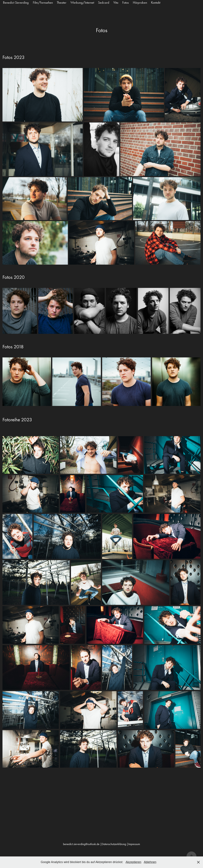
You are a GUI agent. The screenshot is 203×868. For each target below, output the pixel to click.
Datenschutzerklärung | (115, 844)
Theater (62, 2)
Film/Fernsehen (43, 2)
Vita (116, 2)
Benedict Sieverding (16, 2)
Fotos (126, 2)
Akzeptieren (133, 862)
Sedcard (104, 2)
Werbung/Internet (82, 2)
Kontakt (156, 2)
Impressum (134, 844)
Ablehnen (150, 862)
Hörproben (140, 2)
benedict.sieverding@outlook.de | (82, 844)
